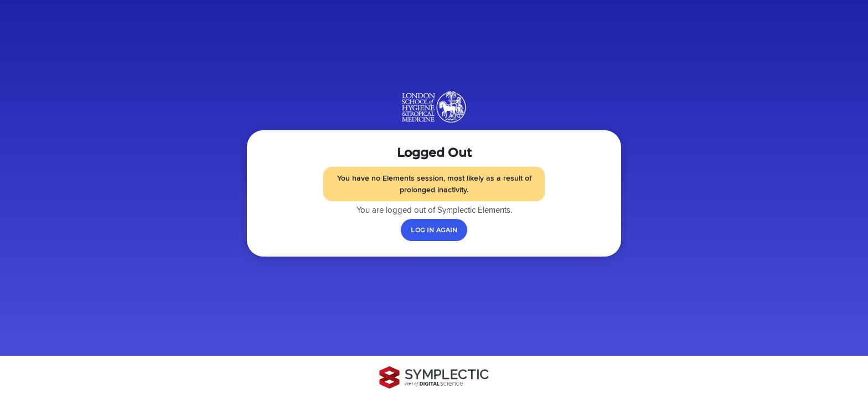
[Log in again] (434, 230)
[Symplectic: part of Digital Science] (434, 377)
